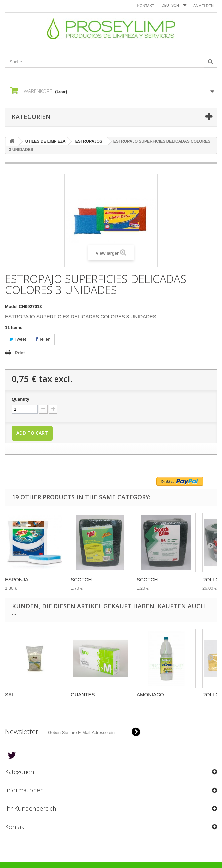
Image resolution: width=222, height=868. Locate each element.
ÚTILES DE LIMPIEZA (46, 141)
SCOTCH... (83, 580)
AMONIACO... (152, 694)
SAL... (12, 694)
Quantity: (21, 399)
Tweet (18, 339)
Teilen (43, 339)
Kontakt (146, 6)
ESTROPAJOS (89, 141)
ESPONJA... (19, 580)
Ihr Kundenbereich (31, 808)
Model (11, 306)
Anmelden (204, 6)
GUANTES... (85, 694)
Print (20, 353)
